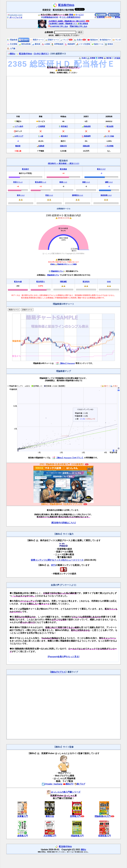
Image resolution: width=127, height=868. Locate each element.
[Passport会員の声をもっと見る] (63, 657)
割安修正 (64, 126)
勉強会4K (93, 40)
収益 (49, 195)
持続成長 (87, 126)
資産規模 (106, 195)
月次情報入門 (50, 836)
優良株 (36, 44)
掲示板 (108, 58)
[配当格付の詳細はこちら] (64, 523)
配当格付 (24, 40)
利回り (18, 182)
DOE (109, 282)
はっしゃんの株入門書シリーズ (63, 792)
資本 (21, 195)
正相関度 (42, 126)
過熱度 (42, 146)
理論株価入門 (77, 836)
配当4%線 (18, 282)
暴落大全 (50, 816)
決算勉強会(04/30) (50, 17)
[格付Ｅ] (45, 54)
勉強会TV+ (105, 40)
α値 (42, 136)
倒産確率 (70, 44)
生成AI (78, 40)
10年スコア (19, 136)
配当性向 (86, 282)
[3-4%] (37, 54)
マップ (65, 40)
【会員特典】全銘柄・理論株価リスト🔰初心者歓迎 (68, 24)
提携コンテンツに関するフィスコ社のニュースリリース (57, 560)
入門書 (11, 49)
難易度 (18, 146)
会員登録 (101, 15)
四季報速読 (57, 44)
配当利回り (41, 282)
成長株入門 (23, 836)
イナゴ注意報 (83, 44)
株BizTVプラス (58, 672)
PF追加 (116, 58)
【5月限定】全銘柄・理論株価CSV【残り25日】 (67, 21)
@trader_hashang (52, 784)
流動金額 (86, 146)
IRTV (53, 565)
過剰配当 (78, 195)
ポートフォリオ (15, 17)
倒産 (86, 182)
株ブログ (80, 784)
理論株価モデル (56, 271)
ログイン (114, 15)
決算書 (91, 58)
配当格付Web (66, 5)
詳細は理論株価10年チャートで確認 (63, 264)
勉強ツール (97, 44)
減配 (109, 182)
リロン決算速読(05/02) (70, 17)
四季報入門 (75, 816)
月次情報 (12, 44)
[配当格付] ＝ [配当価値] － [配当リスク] (63, 163)
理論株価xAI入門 (103, 816)
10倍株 (46, 44)
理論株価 (12, 40)
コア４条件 (19, 126)
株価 (63, 182)
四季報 (99, 58)
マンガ (117, 40)
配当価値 (63, 169)
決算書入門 (23, 816)
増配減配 (63, 282)
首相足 (109, 44)
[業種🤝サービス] (76, 15)
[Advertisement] (64, 95)
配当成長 (110, 126)
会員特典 (99, 17)
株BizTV (68, 784)
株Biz (11, 54)
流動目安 (63, 146)
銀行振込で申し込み (78, 26)
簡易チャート (37, 40)
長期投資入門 (104, 836)
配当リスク (101, 169)
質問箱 (116, 17)
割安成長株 (25, 44)
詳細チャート (52, 40)
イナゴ (110, 136)
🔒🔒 (21, 200)
